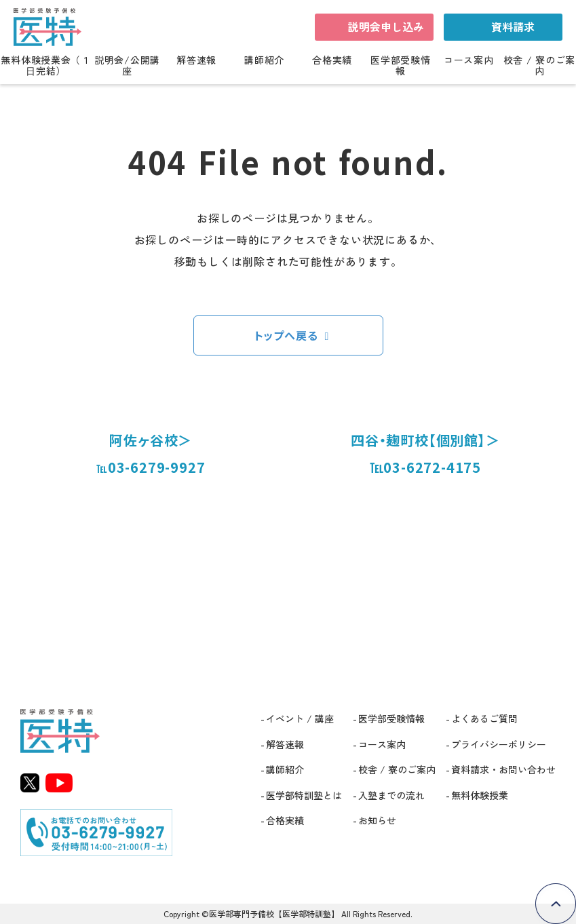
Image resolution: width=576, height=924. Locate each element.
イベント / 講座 (300, 718)
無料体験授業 (480, 795)
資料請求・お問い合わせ (503, 769)
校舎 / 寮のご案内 (539, 66)
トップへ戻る (286, 335)
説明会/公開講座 (127, 66)
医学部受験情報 (400, 66)
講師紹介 (264, 60)
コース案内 (469, 60)
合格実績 (332, 60)
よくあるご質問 (484, 718)
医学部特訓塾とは (304, 795)
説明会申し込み (386, 26)
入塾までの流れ (391, 795)
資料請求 (513, 26)
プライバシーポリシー (499, 744)
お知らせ (377, 820)
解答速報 (196, 60)
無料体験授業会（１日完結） (45, 66)
